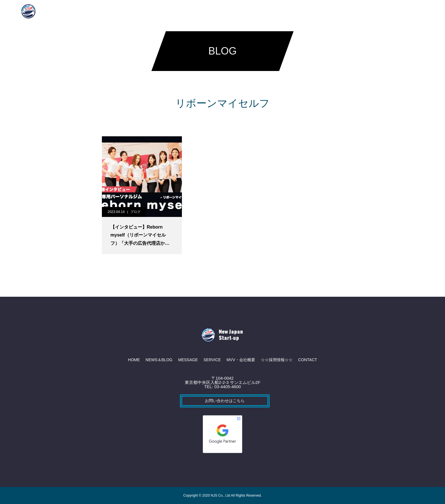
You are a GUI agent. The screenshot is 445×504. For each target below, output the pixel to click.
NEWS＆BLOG (148, 11)
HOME (117, 11)
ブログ (135, 212)
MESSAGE (182, 11)
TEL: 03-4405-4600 (222, 387)
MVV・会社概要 (246, 11)
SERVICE (212, 11)
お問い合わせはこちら (225, 401)
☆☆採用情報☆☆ (288, 11)
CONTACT (325, 11)
